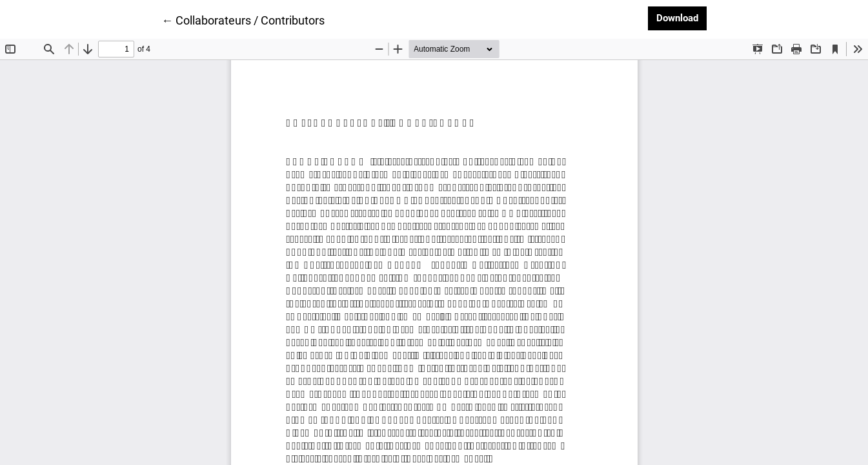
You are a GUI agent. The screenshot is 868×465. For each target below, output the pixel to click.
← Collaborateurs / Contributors (243, 19)
